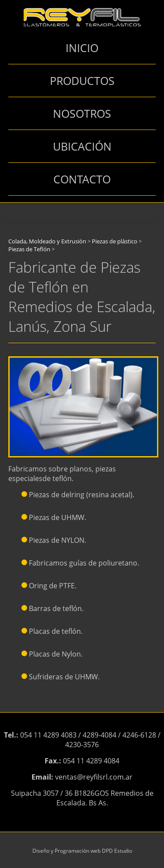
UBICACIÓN (82, 146)
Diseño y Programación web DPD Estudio (82, 851)
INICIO (82, 48)
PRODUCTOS (82, 81)
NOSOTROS (82, 113)
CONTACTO (82, 179)
